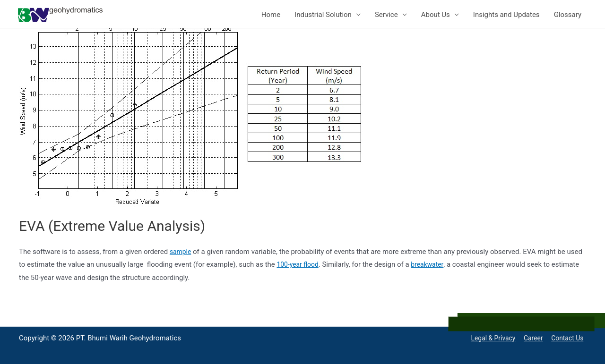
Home (271, 15)
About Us (436, 15)
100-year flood (299, 264)
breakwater (432, 264)
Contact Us (569, 338)
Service (386, 15)
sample (181, 252)
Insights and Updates (506, 15)
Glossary (568, 15)
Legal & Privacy (489, 338)
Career (532, 338)
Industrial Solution (323, 15)
